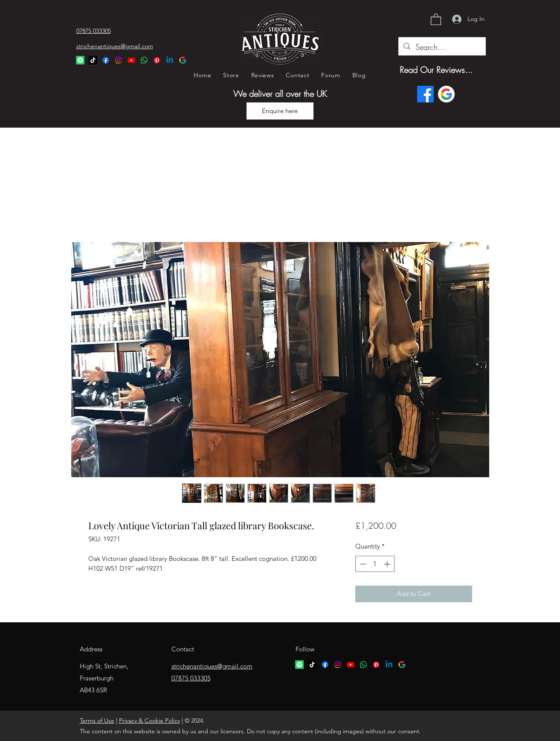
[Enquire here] (280, 111)
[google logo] (402, 665)
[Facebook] (106, 60)
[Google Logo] (183, 60)
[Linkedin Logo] (170, 60)
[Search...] (442, 47)
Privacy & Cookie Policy (149, 721)
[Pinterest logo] (376, 665)
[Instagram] (119, 60)
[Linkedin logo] (389, 665)
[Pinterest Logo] (157, 60)
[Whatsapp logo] (363, 665)
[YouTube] (131, 60)
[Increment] (388, 564)
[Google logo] (446, 94)
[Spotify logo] (299, 665)
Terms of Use (97, 721)
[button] (436, 19)
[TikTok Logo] (93, 60)
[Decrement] (362, 564)
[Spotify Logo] (80, 60)
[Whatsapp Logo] (144, 60)
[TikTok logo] (312, 665)
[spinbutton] (375, 564)
